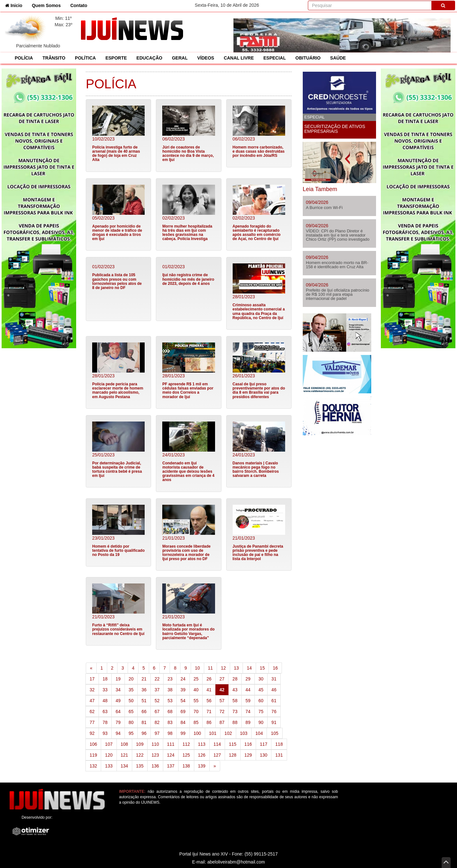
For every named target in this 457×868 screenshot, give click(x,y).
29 (248, 679)
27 (222, 679)
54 (183, 701)
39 (183, 690)
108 (124, 744)
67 (157, 711)
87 (222, 722)
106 (93, 744)
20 (131, 679)
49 (118, 701)
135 (140, 766)
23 (170, 679)
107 (109, 744)
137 (171, 766)
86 (209, 722)
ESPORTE (116, 58)
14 (249, 668)
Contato (79, 5)
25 (196, 679)
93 (105, 733)
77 (92, 722)
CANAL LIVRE (239, 58)
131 (279, 755)
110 (155, 744)
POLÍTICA (85, 58)
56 (209, 701)
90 (261, 722)
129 (248, 755)
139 (202, 766)
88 (235, 722)
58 (235, 701)
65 (131, 711)
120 (109, 755)
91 (274, 722)
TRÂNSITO (54, 58)
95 (131, 733)
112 (186, 744)
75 (261, 711)
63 (105, 711)
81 (144, 722)
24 (183, 679)
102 (228, 733)
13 (237, 668)
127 (217, 755)
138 (186, 766)
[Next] (215, 766)
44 (248, 690)
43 (235, 690)
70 (196, 711)
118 (279, 744)
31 (274, 679)
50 (131, 701)
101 (213, 733)
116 (248, 744)
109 (140, 744)
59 (248, 701)
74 (248, 711)
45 (261, 690)
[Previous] (91, 668)
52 (157, 701)
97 (157, 733)
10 (197, 668)
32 (92, 690)
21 (144, 679)
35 (131, 690)
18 (105, 679)
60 (261, 701)
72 (222, 711)
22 (157, 679)
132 (93, 766)
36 (144, 690)
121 (124, 755)
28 (235, 679)
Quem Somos (46, 5)
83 (170, 722)
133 (109, 766)
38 (170, 690)
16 (275, 668)
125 (186, 755)
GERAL (180, 58)
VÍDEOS (206, 58)
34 (118, 690)
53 (170, 701)
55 (196, 701)
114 (217, 744)
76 (274, 711)
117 (264, 744)
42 (224, 689)
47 (92, 701)
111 (171, 744)
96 (144, 733)
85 (196, 722)
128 (233, 755)
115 (233, 744)
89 (248, 722)
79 (118, 722)
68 (170, 711)
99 (183, 733)
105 (274, 733)
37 (157, 690)
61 (274, 701)
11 (211, 668)
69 (183, 711)
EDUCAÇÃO (149, 58)
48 (105, 701)
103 (244, 733)
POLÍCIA (24, 58)
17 (92, 679)
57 (222, 701)
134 (124, 766)
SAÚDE (338, 58)
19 (118, 679)
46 (274, 690)
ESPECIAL (275, 58)
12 (223, 668)
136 (155, 766)
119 (93, 755)
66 (144, 711)
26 (209, 679)
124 (171, 755)
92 (92, 733)
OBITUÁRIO (308, 58)
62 (92, 711)
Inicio (16, 5)
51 (144, 701)
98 (170, 733)
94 (118, 733)
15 (262, 668)
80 (131, 722)
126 (202, 755)
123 (155, 755)
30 (261, 679)
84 (183, 722)
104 (259, 733)
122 (140, 755)
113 (202, 744)
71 (209, 711)
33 (105, 690)
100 (197, 733)
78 (105, 722)
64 (118, 711)
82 (157, 722)
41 (209, 690)
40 (196, 690)
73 (235, 711)
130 (264, 755)
